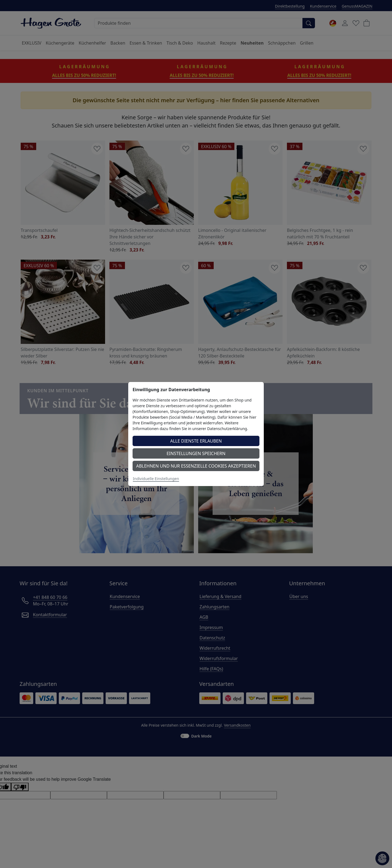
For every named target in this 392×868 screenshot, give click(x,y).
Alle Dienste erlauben (196, 441)
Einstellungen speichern (196, 453)
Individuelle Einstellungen (156, 479)
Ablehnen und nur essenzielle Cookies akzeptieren (196, 466)
